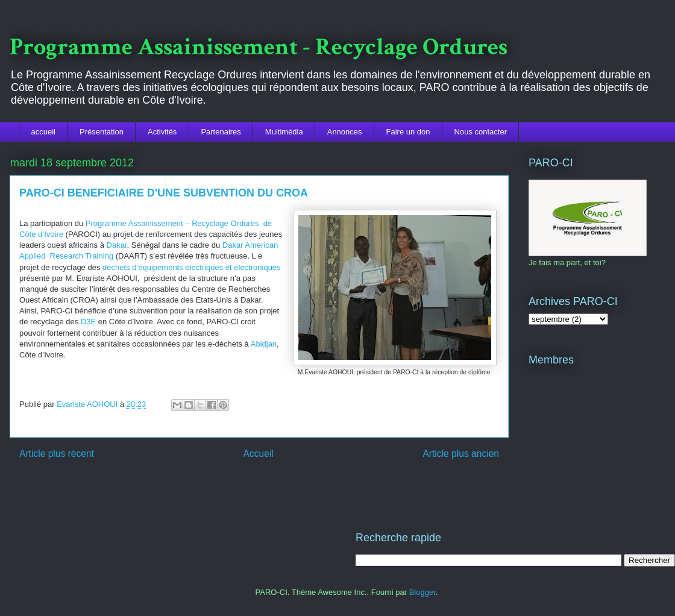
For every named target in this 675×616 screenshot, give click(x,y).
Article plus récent (57, 454)
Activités (162, 132)
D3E (87, 322)
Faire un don (408, 132)
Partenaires (221, 132)
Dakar (117, 245)
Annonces (345, 132)
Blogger (422, 592)
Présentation (102, 132)
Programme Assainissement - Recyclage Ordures (259, 47)
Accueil (259, 454)
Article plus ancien (461, 454)
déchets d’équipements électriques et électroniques (192, 267)
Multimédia (284, 132)
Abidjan (264, 344)
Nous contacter (481, 132)
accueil (43, 132)
